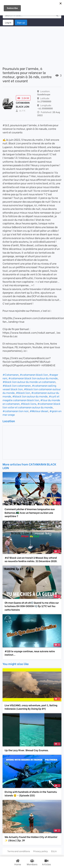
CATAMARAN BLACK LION (23, 104)
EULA (54, 851)
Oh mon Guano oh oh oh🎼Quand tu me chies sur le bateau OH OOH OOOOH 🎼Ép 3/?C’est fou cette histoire (32, 606)
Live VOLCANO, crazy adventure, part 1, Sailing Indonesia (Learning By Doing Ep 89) (31, 707)
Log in (8, 22)
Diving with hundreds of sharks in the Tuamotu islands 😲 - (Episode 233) (31, 793)
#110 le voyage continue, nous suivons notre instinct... (30, 653)
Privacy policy (41, 851)
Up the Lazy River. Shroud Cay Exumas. (27, 750)
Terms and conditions (19, 851)
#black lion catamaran (17, 385)
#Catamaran (11, 374)
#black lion (23, 393)
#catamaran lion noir (16, 411)
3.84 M (23, 98)
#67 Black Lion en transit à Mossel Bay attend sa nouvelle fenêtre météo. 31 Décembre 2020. (31, 559)
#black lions (29, 404)
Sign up (21, 22)
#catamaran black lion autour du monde (33, 378)
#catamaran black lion (34, 374)
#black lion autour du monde (30, 396)
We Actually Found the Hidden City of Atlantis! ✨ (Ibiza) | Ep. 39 (31, 839)
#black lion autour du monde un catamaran (29, 382)
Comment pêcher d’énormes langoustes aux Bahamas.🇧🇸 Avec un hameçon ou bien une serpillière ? (30, 512)
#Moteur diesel (39, 411)
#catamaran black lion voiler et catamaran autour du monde (31, 405)
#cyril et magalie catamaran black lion (31, 398)
